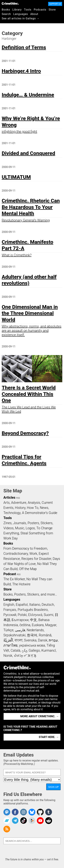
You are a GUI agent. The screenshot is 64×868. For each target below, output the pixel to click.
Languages (21, 14)
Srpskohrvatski (15, 635)
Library (17, 10)
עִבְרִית (53, 640)
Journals (20, 523)
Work (33, 554)
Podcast (10, 574)
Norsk (8, 656)
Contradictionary (16, 554)
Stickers (47, 523)
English (9, 605)
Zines (8, 523)
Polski (22, 615)
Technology (12, 513)
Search (6, 14)
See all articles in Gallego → (21, 18)
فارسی (20, 630)
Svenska (30, 640)
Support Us (55, 4)
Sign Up (53, 787)
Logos (30, 528)
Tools (28, 10)
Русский (10, 615)
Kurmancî (49, 650)
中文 (33, 620)
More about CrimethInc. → (40, 716)
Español (22, 605)
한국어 (32, 635)
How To (33, 508)
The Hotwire (21, 584)
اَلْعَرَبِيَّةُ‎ (8, 640)
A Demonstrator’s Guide (40, 513)
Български (20, 620)
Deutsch (48, 605)
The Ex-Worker (14, 579)
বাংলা (19, 640)
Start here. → (49, 737)
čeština (25, 625)
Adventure (19, 503)
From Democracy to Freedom (25, 548)
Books (6, 10)
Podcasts (40, 10)
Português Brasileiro (33, 610)
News (44, 508)
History (20, 508)
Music (20, 528)
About (34, 14)
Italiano (35, 605)
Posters (33, 523)
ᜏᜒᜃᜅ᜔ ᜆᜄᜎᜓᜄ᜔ (25, 656)
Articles (9, 497)
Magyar (51, 625)
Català (15, 650)
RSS (18, 498)
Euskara (38, 625)
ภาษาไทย (10, 645)
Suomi (48, 615)
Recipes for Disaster (36, 559)
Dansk (43, 640)
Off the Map (28, 569)
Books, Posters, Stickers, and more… (30, 594)
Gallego (34, 650)
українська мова (32, 645)
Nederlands (35, 630)
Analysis (34, 503)
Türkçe (8, 630)
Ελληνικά (35, 615)
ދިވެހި (24, 650)
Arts (6, 503)
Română (45, 635)
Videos (9, 528)
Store (52, 10)
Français (10, 610)
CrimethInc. (10, 3)
